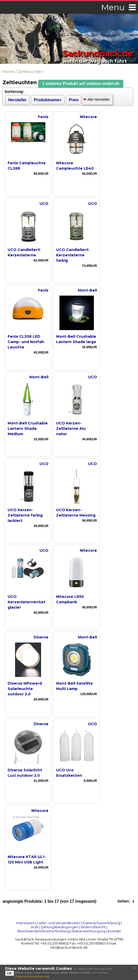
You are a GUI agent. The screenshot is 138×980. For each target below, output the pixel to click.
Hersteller (17, 100)
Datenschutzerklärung (102, 923)
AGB (35, 927)
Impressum (26, 923)
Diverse (41, 637)
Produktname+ (48, 100)
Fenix (43, 117)
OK (10, 973)
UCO (44, 204)
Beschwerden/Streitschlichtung (44, 931)
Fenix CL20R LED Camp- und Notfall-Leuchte (26, 342)
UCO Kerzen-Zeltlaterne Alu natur (71, 429)
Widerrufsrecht (93, 927)
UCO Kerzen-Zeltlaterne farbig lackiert (25, 515)
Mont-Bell (87, 290)
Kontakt (114, 931)
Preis (74, 100)
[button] (81, 84)
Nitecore (88, 117)
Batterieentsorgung (89, 931)
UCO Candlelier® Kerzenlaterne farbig (73, 255)
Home (8, 72)
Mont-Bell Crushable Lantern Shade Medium (28, 429)
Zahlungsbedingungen (59, 927)
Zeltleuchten (30, 72)
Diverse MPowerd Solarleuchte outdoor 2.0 (25, 689)
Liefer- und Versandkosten (59, 923)
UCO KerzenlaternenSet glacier (27, 602)
